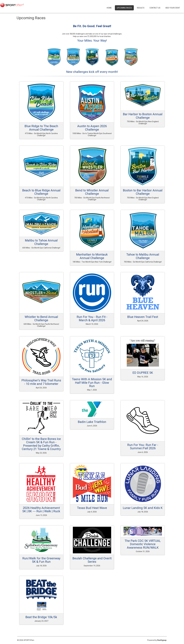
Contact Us (155, 8)
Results (141, 8)
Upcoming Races (124, 8)
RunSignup (162, 640)
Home (109, 8)
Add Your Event (173, 8)
